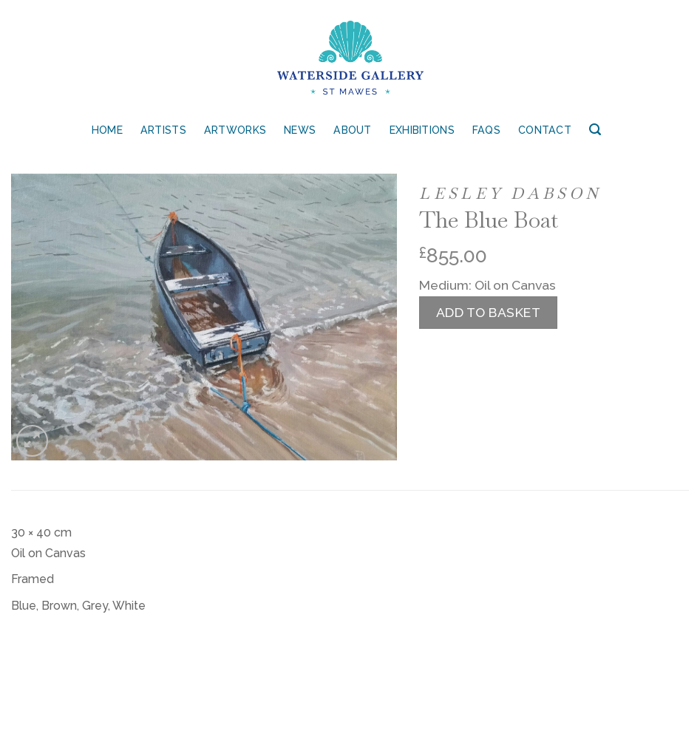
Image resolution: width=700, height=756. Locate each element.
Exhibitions (422, 130)
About (352, 130)
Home (107, 130)
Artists (163, 130)
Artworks (235, 130)
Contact (545, 130)
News (300, 130)
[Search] (595, 130)
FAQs (486, 130)
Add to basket (489, 312)
